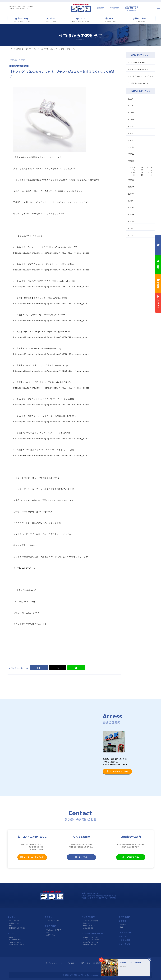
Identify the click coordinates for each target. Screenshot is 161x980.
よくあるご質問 (88, 928)
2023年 (131, 120)
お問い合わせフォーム (90, 942)
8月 (142, 170)
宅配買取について (15, 942)
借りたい (48, 917)
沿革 (122, 927)
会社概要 (122, 921)
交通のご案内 (51, 935)
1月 (151, 175)
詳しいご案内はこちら (117, 771)
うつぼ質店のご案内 (53, 921)
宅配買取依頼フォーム (16, 945)
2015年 (131, 187)
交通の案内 (115, 8)
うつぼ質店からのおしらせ (138, 83)
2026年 (131, 99)
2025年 (131, 106)
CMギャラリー (125, 932)
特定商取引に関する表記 (17, 928)
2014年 (131, 194)
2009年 (131, 228)
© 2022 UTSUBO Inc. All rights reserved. (80, 975)
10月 (150, 167)
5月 (142, 172)
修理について (88, 923)
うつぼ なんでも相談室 (91, 921)
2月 (142, 175)
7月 (151, 170)
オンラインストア (15, 921)
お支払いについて (15, 923)
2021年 (131, 133)
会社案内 (101, 8)
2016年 (131, 180)
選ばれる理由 (124, 917)
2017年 (28, 49)
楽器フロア (50, 932)
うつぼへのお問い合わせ (92, 933)
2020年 (131, 140)
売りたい (11, 933)
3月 (134, 175)
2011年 (131, 215)
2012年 (131, 208)
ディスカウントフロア (54, 930)
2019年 (131, 147)
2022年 (131, 127)
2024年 (131, 113)
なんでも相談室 (88, 917)
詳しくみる (81, 857)
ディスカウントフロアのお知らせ (141, 76)
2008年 (131, 235)
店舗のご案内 (50, 926)
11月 (142, 167)
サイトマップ (124, 944)
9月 (134, 170)
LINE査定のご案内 (131, 857)
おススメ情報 (124, 940)
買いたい (11, 917)
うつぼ (86, 963)
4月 (151, 172)
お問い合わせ (132, 10)
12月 (134, 167)
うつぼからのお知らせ (136, 62)
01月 (35, 49)
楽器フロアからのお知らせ (138, 69)
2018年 (131, 154)
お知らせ (20, 49)
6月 (134, 172)
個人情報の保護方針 (90, 945)
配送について (14, 926)
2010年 (131, 222)
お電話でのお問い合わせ (91, 937)
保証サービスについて (90, 926)
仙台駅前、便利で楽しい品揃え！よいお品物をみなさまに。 (22, 7)
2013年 (131, 201)
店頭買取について (15, 937)
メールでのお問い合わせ (32, 857)
